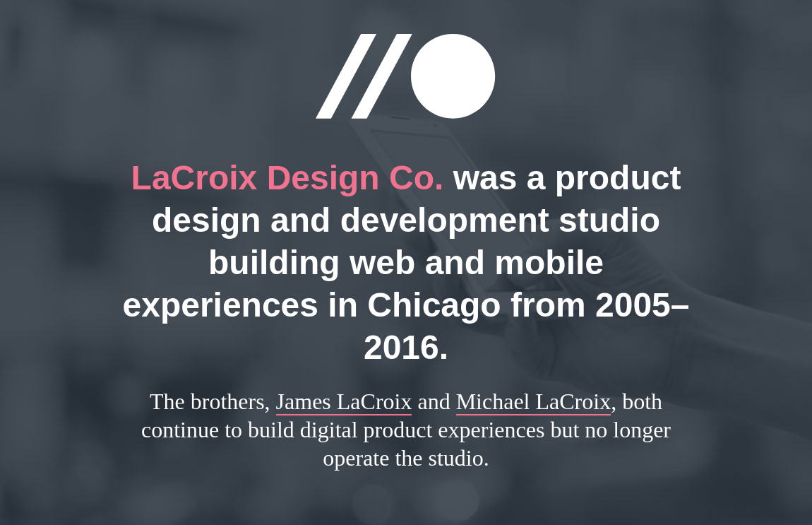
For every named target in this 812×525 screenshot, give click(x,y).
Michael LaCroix (533, 401)
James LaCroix (344, 401)
